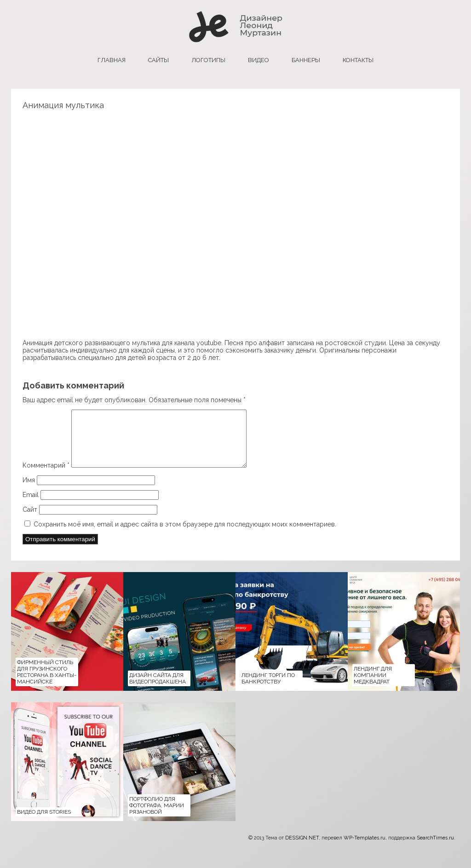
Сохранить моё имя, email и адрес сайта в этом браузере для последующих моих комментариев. (185, 535)
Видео (258, 60)
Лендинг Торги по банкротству (268, 689)
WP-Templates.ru (365, 849)
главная (112, 60)
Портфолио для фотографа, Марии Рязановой (157, 816)
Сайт (30, 521)
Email (31, 506)
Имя (29, 491)
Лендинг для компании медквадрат (373, 686)
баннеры (306, 60)
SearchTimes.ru (435, 849)
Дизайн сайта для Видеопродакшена (158, 689)
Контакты (358, 60)
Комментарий (46, 476)
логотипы (208, 60)
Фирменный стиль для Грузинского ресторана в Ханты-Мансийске (47, 683)
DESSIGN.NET (302, 849)
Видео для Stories (44, 823)
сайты (158, 60)
